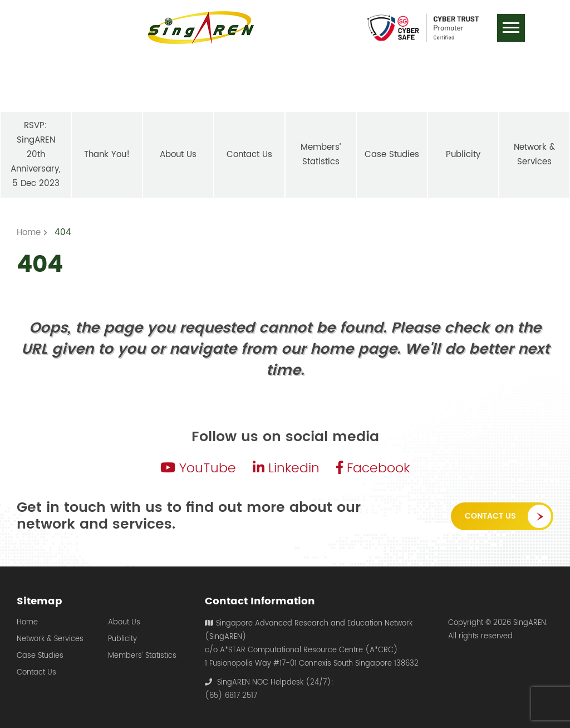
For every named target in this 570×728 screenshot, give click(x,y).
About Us (124, 623)
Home (27, 623)
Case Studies (40, 656)
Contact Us (490, 516)
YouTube (198, 468)
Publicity (122, 639)
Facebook (373, 468)
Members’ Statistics (142, 656)
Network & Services (50, 639)
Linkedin (286, 468)
